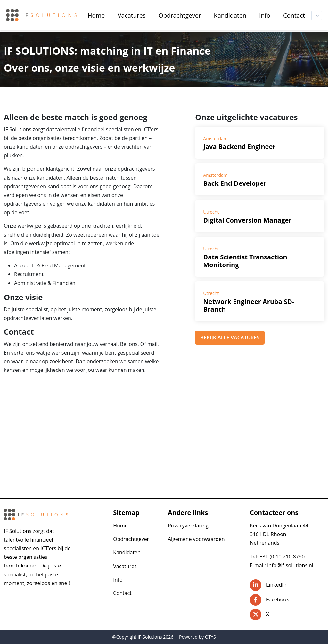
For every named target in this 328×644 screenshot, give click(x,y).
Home (120, 526)
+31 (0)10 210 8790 (282, 557)
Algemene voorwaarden (196, 539)
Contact (122, 593)
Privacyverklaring (188, 526)
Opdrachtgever (131, 539)
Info (118, 580)
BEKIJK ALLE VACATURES (230, 338)
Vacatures (125, 566)
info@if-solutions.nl (290, 565)
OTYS (210, 637)
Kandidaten (127, 552)
